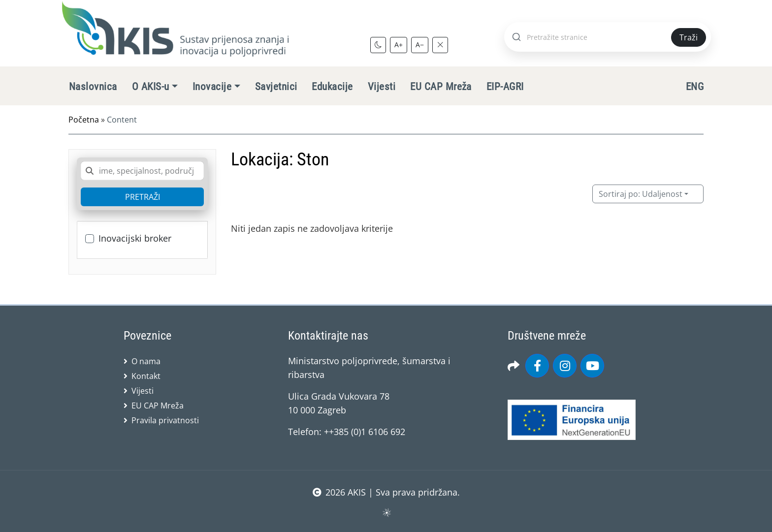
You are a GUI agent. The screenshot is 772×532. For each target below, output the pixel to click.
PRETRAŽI (143, 197)
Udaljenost (641, 194)
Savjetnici (276, 87)
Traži (689, 37)
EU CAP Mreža (441, 87)
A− (420, 45)
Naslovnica (93, 87)
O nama (146, 361)
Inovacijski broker (135, 238)
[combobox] (142, 171)
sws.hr (386, 512)
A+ (399, 45)
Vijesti (382, 87)
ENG (695, 87)
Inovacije (212, 87)
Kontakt (146, 376)
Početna (84, 120)
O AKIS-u (151, 87)
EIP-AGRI (505, 87)
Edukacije (332, 87)
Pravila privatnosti (165, 420)
